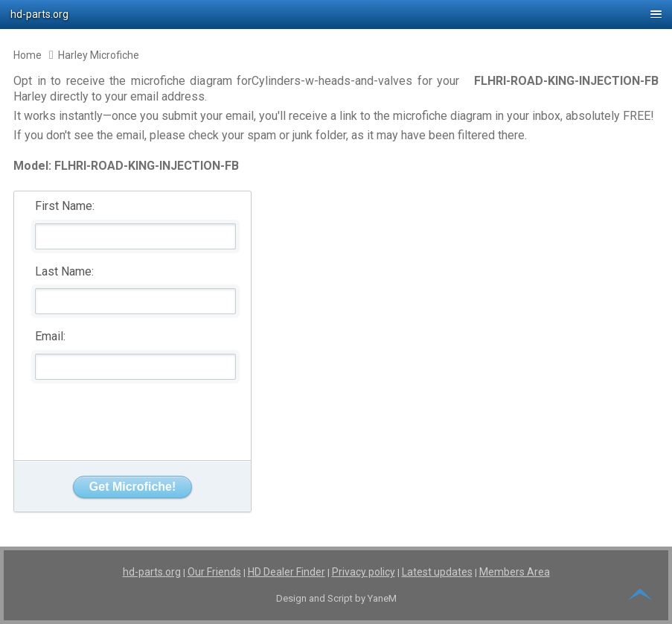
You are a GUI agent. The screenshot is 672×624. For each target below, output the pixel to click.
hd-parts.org (152, 572)
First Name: (65, 206)
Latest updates (437, 572)
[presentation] (133, 416)
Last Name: (64, 271)
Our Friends (214, 572)
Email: (50, 336)
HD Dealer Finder (287, 572)
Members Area (515, 572)
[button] (336, 15)
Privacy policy (364, 572)
